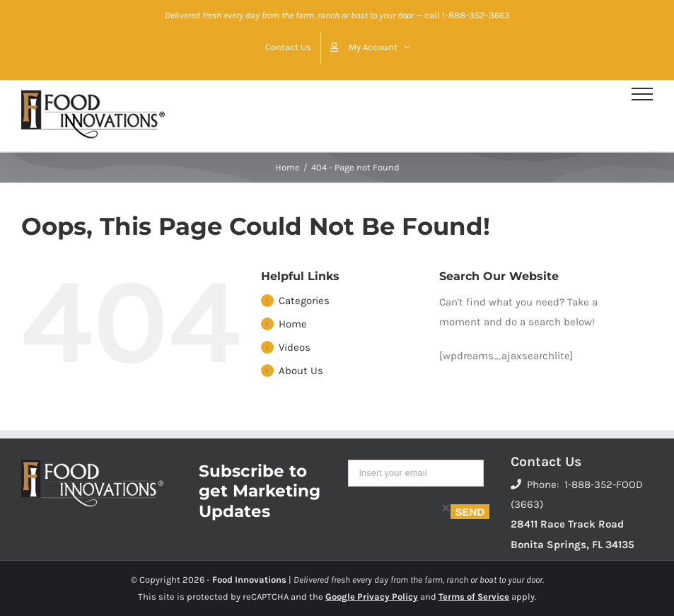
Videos (295, 347)
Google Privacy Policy (372, 597)
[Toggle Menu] (642, 94)
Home (293, 324)
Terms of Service (474, 597)
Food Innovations (249, 580)
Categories (304, 301)
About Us (301, 371)
